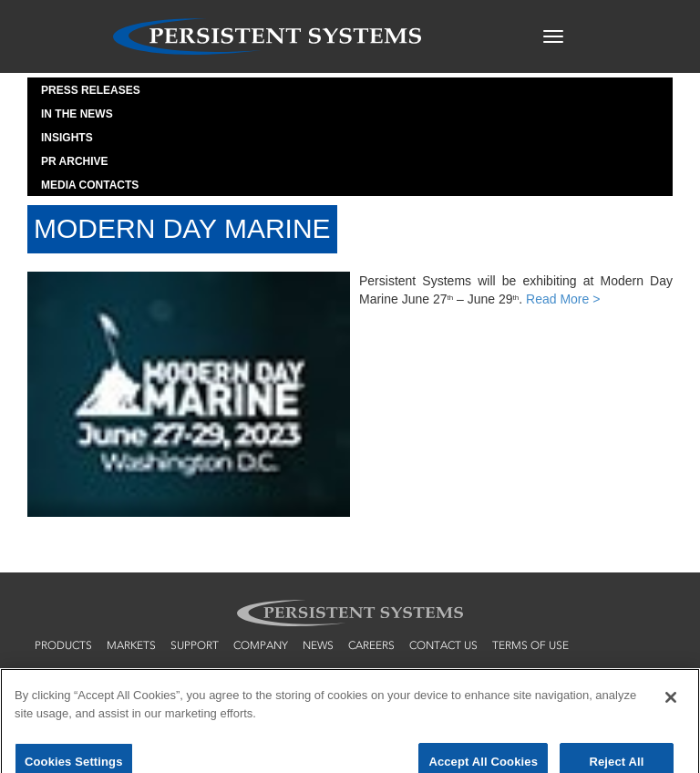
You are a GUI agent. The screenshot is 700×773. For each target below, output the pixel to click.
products (63, 645)
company (261, 645)
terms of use (530, 645)
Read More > (563, 299)
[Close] (671, 706)
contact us (443, 645)
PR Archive (75, 161)
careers (371, 645)
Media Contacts (90, 185)
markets (131, 645)
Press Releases (91, 90)
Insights (67, 138)
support (195, 645)
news (318, 645)
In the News (77, 114)
